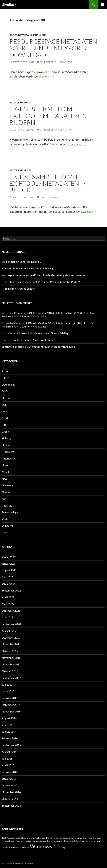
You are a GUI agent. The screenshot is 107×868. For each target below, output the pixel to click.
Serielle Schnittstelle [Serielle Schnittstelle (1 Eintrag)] (80, 841)
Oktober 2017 (10, 671)
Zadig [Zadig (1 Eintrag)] (63, 848)
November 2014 (11, 792)
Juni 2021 (8, 617)
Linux (42, 35)
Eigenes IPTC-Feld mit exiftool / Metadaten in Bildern (48, 116)
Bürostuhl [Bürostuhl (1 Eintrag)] (64, 838)
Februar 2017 (10, 698)
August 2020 (9, 631)
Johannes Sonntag (12, 347)
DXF (4, 411)
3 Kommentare (49, 197)
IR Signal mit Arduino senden (18, 289)
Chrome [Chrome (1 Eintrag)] (73, 838)
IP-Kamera (8, 452)
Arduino (7, 371)
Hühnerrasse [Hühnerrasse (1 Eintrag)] (34, 841)
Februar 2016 (10, 738)
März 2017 (8, 691)
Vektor (6, 519)
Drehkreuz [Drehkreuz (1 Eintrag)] (87, 838)
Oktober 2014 (10, 799)
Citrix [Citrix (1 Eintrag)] (79, 838)
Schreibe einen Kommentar (56, 62)
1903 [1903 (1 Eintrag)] (4, 838)
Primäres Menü (103, 4)
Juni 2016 (8, 732)
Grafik (5, 432)
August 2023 (9, 570)
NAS (4, 479)
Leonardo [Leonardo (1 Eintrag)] (45, 841)
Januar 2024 (9, 564)
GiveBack (9, 4)
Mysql (5, 472)
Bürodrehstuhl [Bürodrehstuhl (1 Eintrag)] (53, 838)
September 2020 (11, 624)
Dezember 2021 (11, 611)
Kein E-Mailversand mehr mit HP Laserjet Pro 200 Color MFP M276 (41, 282)
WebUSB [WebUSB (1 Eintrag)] (6, 848)
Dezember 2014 (11, 785)
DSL (4, 405)
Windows (7, 526)
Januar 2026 (9, 557)
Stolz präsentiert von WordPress (18, 863)
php (4, 499)
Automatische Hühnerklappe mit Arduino (51, 347)
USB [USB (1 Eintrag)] (99, 841)
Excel (5, 418)
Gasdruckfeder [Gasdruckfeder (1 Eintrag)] (9, 841)
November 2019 (11, 644)
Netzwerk (7, 485)
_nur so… (7, 532)
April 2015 (8, 765)
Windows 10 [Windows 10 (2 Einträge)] (45, 846)
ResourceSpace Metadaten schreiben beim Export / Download (53, 48)
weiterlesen (45, 76)
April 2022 (8, 597)
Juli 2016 (7, 725)
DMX (5, 391)
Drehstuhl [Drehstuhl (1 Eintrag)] (97, 838)
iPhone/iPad (9, 458)
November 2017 (11, 664)
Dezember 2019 (11, 638)
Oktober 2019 (10, 651)
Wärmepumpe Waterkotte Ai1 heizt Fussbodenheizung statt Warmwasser (44, 275)
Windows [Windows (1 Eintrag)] (15, 848)
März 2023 (8, 577)
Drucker (7, 398)
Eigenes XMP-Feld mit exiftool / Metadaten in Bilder (48, 183)
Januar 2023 (9, 584)
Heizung (7, 438)
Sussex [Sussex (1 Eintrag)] (93, 841)
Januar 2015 (9, 779)
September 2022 (11, 590)
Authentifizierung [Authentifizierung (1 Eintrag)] (22, 838)
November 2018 (11, 658)
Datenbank (25, 35)
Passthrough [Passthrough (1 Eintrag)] (65, 841)
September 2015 (11, 745)
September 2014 (11, 806)
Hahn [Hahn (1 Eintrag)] (25, 841)
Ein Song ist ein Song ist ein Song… (21, 262)
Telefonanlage (10, 512)
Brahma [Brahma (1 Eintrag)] (34, 838)
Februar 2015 (10, 772)
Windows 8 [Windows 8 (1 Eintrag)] (24, 848)
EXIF (35, 35)
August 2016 (9, 718)
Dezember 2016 (11, 705)
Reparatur (8, 506)
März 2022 (8, 604)
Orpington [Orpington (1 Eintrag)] (54, 841)
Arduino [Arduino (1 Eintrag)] (10, 838)
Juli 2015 (7, 758)
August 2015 (9, 752)
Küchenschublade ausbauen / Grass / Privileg (28, 268)
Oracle (6, 492)
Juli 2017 (7, 685)
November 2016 (11, 711)
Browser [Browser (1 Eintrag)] (42, 838)
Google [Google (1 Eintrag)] (19, 841)
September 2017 (11, 678)
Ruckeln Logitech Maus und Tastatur (33, 340)
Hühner (6, 445)
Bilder (13, 35)
